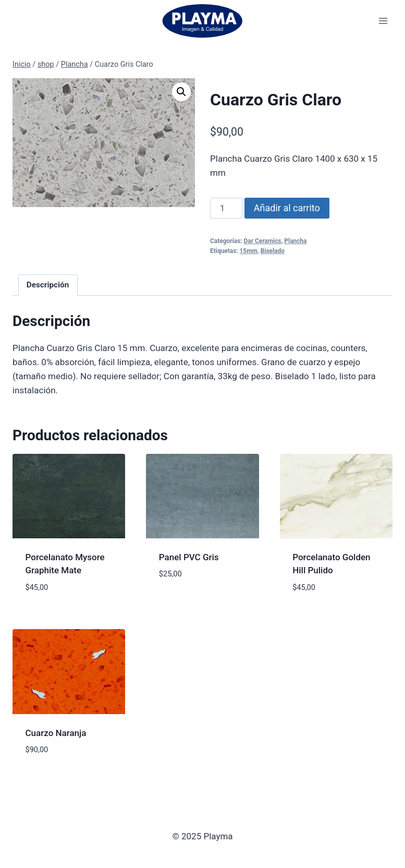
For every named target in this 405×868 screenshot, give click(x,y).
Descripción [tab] (48, 285)
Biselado (273, 251)
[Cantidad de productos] (226, 208)
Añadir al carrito (287, 208)
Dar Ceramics (263, 241)
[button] (181, 92)
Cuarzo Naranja (56, 733)
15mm (249, 251)
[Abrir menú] (383, 21)
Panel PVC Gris (189, 557)
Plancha (295, 241)
